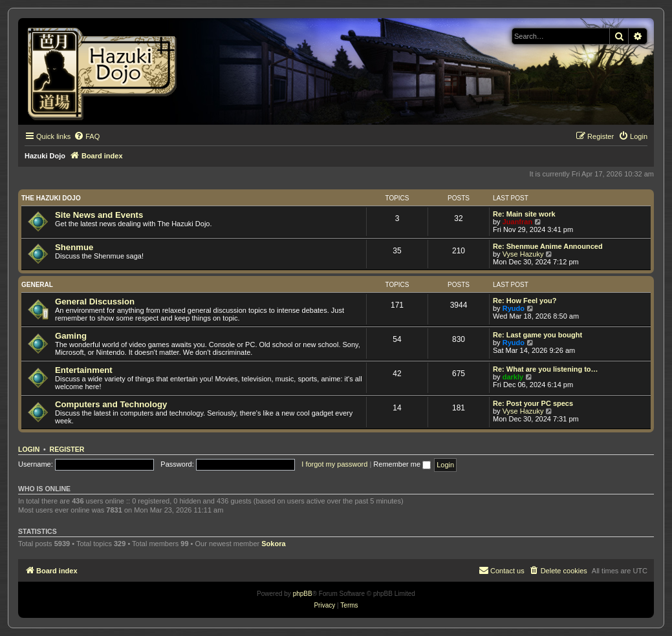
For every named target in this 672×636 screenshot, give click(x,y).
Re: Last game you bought (537, 335)
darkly (513, 377)
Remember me (402, 464)
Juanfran (517, 222)
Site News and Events (99, 215)
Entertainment (84, 370)
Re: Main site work (524, 214)
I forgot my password (334, 464)
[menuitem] (87, 136)
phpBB (303, 594)
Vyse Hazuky (523, 254)
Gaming (71, 336)
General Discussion (95, 302)
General (37, 285)
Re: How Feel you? (525, 301)
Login (29, 449)
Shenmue (74, 247)
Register (67, 449)
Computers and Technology (111, 404)
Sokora (273, 544)
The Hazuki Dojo (51, 198)
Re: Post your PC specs (533, 403)
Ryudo (514, 308)
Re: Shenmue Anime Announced (548, 246)
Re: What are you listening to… (546, 369)
